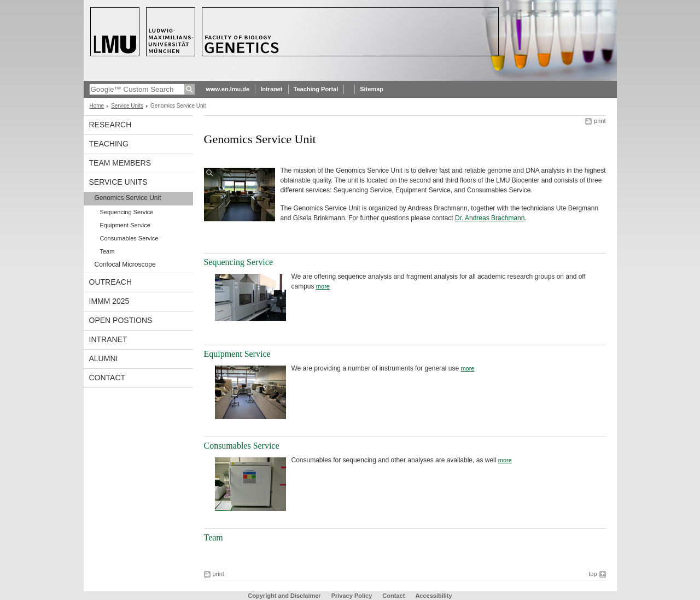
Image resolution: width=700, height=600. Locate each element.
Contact (107, 378)
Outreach (111, 282)
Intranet (271, 89)
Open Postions (121, 320)
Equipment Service (125, 225)
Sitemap (372, 89)
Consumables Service (129, 238)
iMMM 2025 (109, 301)
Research (110, 125)
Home (97, 106)
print (600, 121)
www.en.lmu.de (228, 89)
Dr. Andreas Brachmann (490, 218)
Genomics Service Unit (128, 198)
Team (107, 251)
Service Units (127, 106)
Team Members (120, 163)
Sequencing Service (127, 212)
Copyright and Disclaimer (284, 596)
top (593, 574)
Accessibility (433, 596)
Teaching (109, 144)
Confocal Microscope (125, 264)
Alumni (104, 358)
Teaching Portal (316, 89)
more (323, 286)
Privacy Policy (352, 596)
